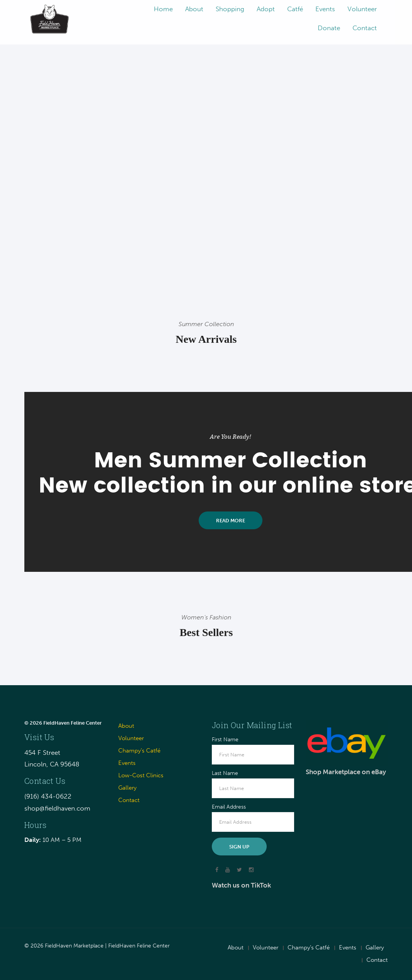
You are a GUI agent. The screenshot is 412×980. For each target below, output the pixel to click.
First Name (225, 740)
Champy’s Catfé (139, 751)
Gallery (127, 788)
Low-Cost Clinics (141, 775)
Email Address (229, 807)
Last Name (225, 773)
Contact (129, 800)
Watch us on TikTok (241, 885)
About (126, 726)
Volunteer (131, 738)
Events (127, 763)
